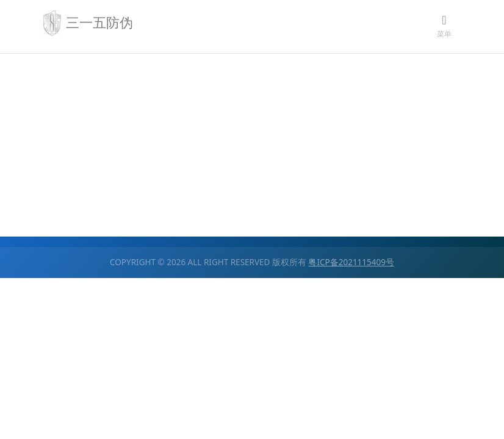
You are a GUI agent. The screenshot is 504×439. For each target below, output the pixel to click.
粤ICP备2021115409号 (351, 262)
